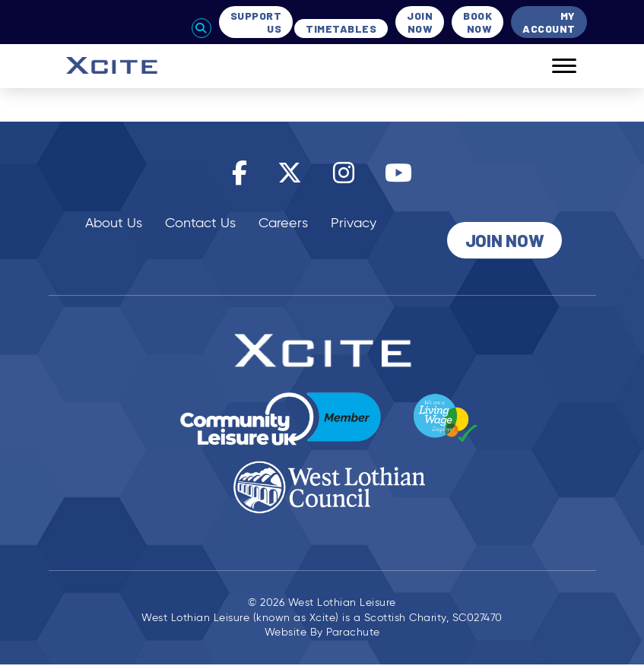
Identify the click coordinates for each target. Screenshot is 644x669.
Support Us (256, 22)
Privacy (354, 223)
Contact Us (200, 223)
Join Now (420, 22)
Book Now (477, 22)
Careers (283, 223)
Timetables (341, 29)
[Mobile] (553, 66)
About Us (114, 223)
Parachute (353, 632)
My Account (549, 22)
